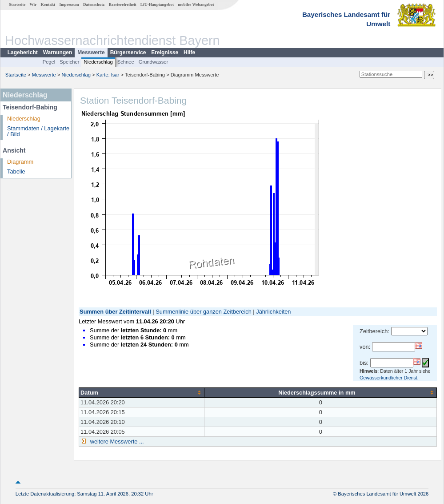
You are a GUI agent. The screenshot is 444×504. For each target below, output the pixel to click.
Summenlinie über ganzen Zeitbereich (204, 312)
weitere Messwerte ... (116, 442)
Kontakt (48, 4)
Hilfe (189, 52)
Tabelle (16, 171)
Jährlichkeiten (273, 312)
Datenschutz (94, 4)
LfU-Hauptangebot (157, 4)
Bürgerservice (128, 52)
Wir (33, 4)
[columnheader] (142, 392)
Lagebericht (23, 52)
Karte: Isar (108, 75)
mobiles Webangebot (196, 4)
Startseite (17, 4)
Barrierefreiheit (123, 4)
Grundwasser (154, 62)
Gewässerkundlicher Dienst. (389, 378)
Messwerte (91, 52)
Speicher (69, 62)
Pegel (49, 62)
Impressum (69, 4)
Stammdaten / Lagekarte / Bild (38, 131)
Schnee (126, 62)
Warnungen (58, 52)
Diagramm (20, 162)
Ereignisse (165, 52)
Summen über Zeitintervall (115, 312)
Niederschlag (98, 62)
